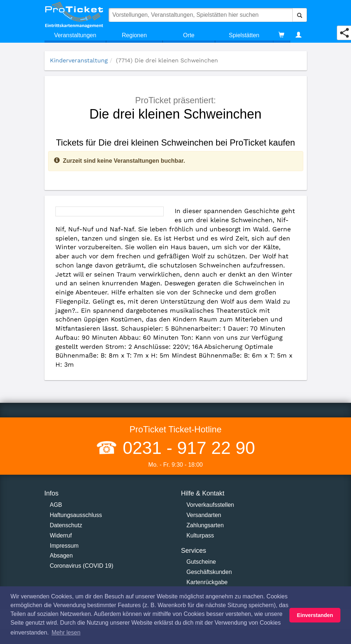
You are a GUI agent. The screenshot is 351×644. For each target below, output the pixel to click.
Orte (189, 35)
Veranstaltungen (75, 35)
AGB (56, 505)
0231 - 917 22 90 (186, 448)
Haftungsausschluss (76, 515)
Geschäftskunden (209, 572)
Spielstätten (244, 35)
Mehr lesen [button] (66, 633)
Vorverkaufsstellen (210, 505)
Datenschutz (66, 525)
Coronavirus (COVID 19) (82, 566)
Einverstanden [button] (315, 615)
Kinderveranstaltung (79, 60)
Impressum (64, 546)
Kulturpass (200, 535)
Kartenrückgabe (207, 582)
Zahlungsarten (205, 525)
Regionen (134, 35)
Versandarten (204, 515)
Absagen (61, 556)
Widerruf (61, 535)
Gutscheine (201, 562)
